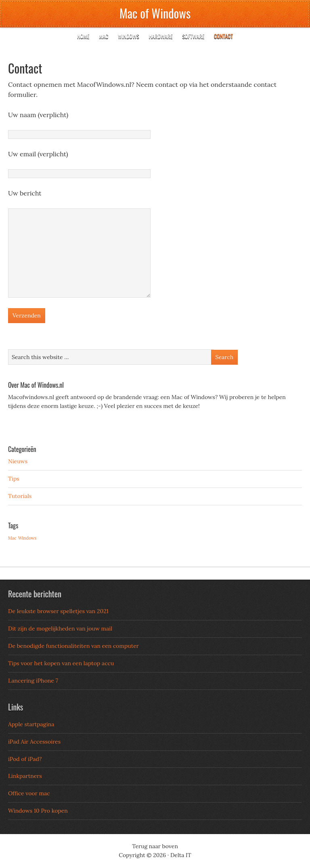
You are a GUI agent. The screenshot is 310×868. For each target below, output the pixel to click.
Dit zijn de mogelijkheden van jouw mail (60, 628)
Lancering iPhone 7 (33, 681)
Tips (14, 479)
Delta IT (181, 855)
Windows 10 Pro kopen (38, 811)
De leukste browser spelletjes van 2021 (58, 611)
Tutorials (20, 496)
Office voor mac (29, 793)
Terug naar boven (155, 846)
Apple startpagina (31, 724)
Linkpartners (25, 776)
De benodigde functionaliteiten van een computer (73, 646)
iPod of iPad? (25, 759)
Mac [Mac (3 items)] (12, 538)
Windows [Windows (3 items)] (27, 538)
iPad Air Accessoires (34, 742)
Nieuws (18, 461)
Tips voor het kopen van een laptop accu (61, 663)
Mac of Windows (155, 13)
